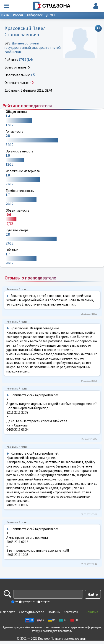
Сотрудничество (32, 612)
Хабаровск (35, 15)
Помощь (54, 612)
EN (40, 620)
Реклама (92, 612)
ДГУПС (51, 15)
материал (45, 601)
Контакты (71, 612)
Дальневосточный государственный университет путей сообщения (33, 48)
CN (74, 620)
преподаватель (29, 601)
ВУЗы (5, 15)
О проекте (8, 612)
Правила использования (68, 638)
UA (52, 620)
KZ (63, 620)
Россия (18, 15)
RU (29, 620)
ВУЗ (16, 601)
